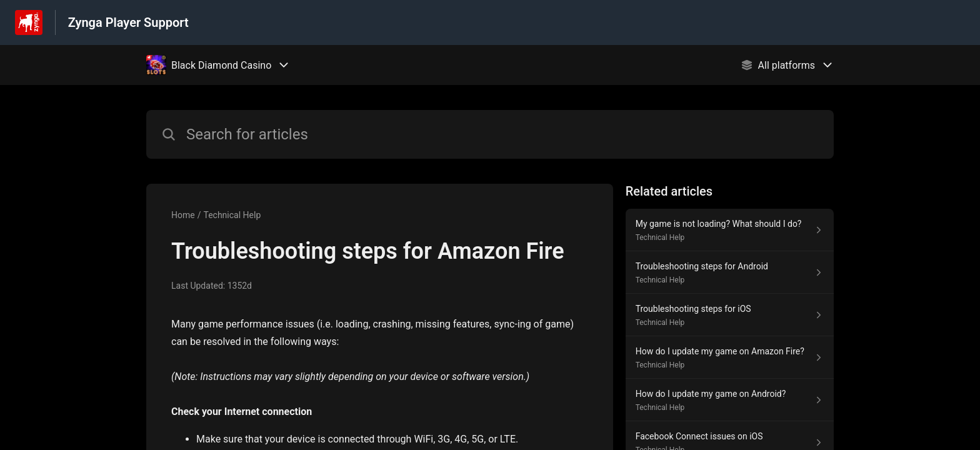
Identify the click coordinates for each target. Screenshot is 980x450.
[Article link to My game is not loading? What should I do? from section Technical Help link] (730, 230)
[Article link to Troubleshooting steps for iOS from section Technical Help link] (730, 315)
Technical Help (232, 215)
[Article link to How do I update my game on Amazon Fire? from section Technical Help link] (730, 357)
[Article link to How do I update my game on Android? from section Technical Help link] (730, 400)
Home (183, 215)
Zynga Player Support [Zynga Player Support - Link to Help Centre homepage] (128, 22)
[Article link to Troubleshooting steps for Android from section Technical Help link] (730, 272)
